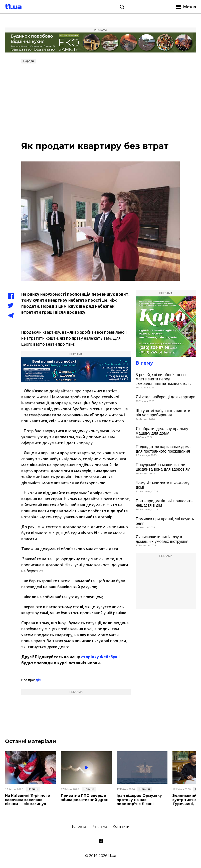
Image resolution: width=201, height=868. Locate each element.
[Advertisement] (100, 103)
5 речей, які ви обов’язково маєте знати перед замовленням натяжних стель (163, 379)
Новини (33, 789)
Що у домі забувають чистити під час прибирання (163, 413)
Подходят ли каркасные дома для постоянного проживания (163, 449)
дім (38, 680)
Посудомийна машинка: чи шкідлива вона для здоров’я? (163, 467)
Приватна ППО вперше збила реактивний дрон (85, 798)
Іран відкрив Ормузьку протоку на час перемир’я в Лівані (139, 800)
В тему (144, 363)
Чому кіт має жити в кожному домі (163, 485)
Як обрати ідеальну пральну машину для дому (162, 431)
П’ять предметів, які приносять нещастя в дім (164, 503)
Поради (29, 61)
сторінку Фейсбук (99, 657)
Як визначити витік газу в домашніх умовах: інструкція (162, 539)
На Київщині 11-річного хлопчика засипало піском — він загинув (28, 800)
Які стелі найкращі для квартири (166, 397)
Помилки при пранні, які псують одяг (165, 521)
